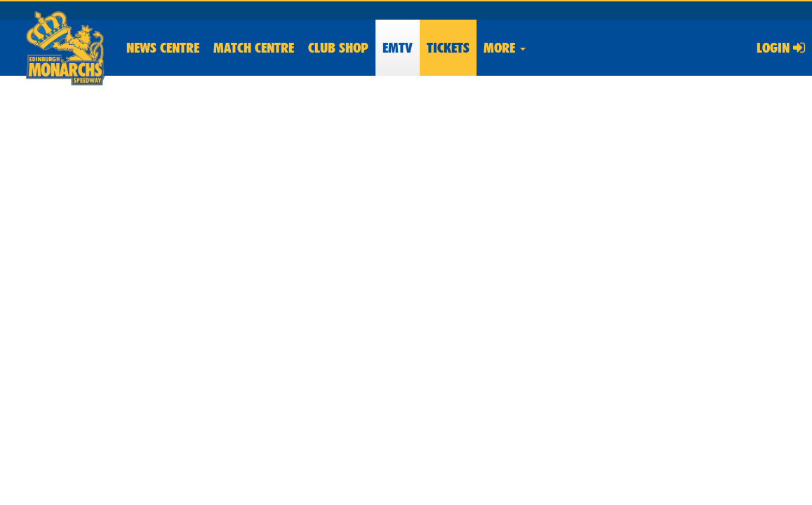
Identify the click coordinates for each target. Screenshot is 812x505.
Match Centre (254, 48)
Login (781, 48)
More (505, 48)
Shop (338, 48)
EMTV (398, 48)
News (163, 48)
